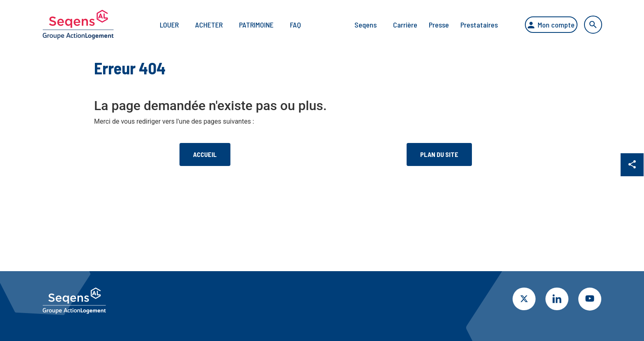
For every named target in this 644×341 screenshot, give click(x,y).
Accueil (205, 154)
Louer (162, 25)
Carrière (398, 25)
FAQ (288, 25)
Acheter (201, 25)
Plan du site (439, 154)
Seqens (358, 25)
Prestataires (472, 25)
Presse (431, 25)
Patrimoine (249, 25)
